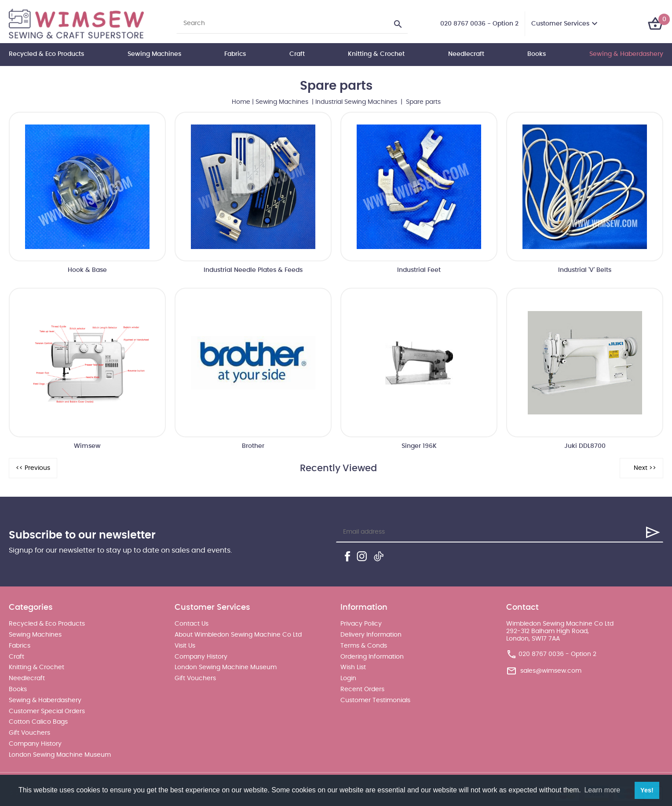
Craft (297, 54)
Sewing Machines (154, 54)
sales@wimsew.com (551, 671)
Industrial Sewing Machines (357, 102)
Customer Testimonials (375, 700)
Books (537, 54)
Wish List (353, 667)
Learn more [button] (602, 790)
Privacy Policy (361, 624)
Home (241, 102)
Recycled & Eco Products (46, 54)
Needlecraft (466, 54)
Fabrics (235, 54)
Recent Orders (362, 689)
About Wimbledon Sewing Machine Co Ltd (238, 635)
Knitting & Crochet (376, 54)
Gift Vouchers (29, 733)
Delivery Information (371, 635)
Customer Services (560, 24)
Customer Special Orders (47, 711)
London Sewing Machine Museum (60, 755)
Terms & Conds (364, 646)
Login (348, 678)
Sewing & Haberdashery (626, 54)
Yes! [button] (647, 790)
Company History (35, 744)
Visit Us (185, 646)
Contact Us (192, 624)
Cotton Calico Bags (38, 722)
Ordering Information (372, 657)
